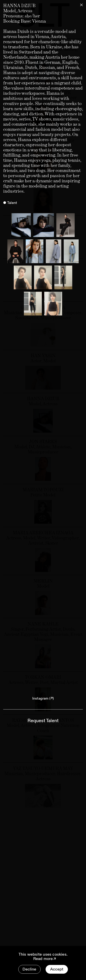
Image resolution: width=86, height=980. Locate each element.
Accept (57, 969)
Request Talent (43, 721)
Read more (45, 959)
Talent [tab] (12, 203)
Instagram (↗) (43, 699)
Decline (29, 969)
